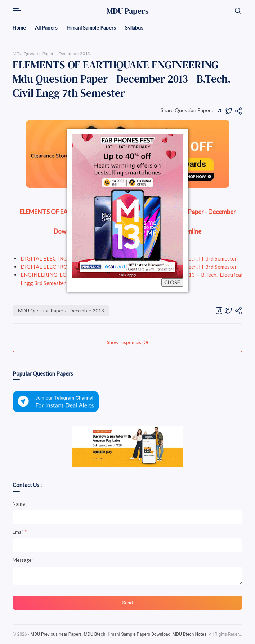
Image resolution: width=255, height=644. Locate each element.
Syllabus (134, 28)
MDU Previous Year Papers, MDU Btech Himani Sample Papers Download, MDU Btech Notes (119, 634)
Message (23, 560)
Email (20, 532)
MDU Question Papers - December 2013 (61, 311)
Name (19, 504)
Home (19, 28)
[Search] (238, 11)
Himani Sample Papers (91, 28)
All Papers (46, 28)
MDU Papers (128, 11)
